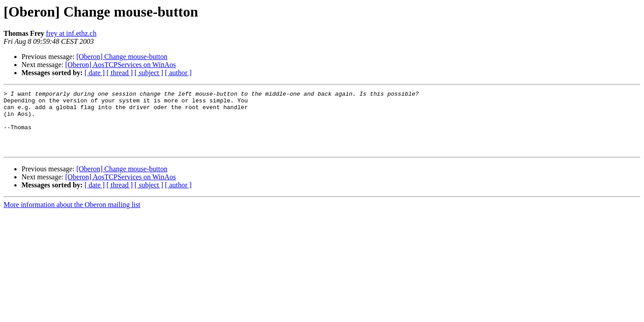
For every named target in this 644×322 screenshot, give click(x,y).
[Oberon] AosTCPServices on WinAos (121, 65)
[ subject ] (149, 73)
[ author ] (178, 73)
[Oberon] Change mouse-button (122, 57)
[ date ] (95, 73)
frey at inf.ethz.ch (71, 33)
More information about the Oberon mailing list (72, 217)
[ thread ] (120, 73)
